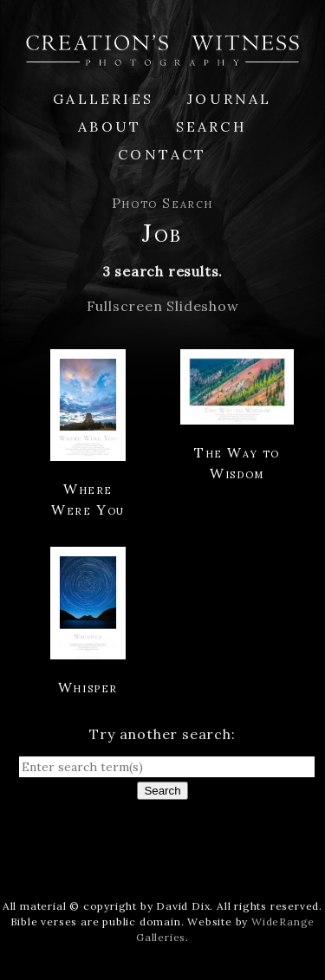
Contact (162, 154)
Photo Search (162, 203)
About (110, 127)
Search (211, 127)
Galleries (103, 99)
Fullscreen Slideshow (163, 306)
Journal (229, 99)
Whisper (88, 687)
